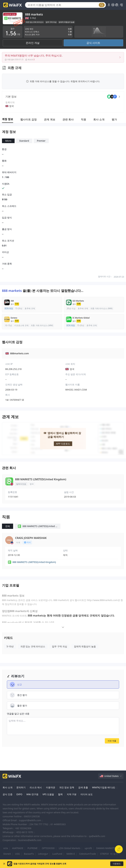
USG (17, 854)
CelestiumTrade (87, 854)
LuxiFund (57, 854)
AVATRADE (18, 848)
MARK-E (71, 854)
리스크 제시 (36, 787)
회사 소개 (8, 787)
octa (6, 848)
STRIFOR (105, 854)
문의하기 (21, 787)
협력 (60, 794)
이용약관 (51, 787)
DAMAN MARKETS (106, 848)
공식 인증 (8, 794)
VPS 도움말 (48, 794)
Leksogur (43, 854)
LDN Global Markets (69, 848)
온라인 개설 (33, 43)
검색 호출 (83, 787)
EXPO (19, 794)
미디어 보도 (87, 794)
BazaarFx (29, 854)
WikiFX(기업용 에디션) (103, 787)
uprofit (88, 848)
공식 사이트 (93, 43)
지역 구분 (72, 794)
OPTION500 (48, 848)
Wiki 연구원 (32, 794)
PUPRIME (33, 848)
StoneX (7, 854)
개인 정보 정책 (67, 787)
